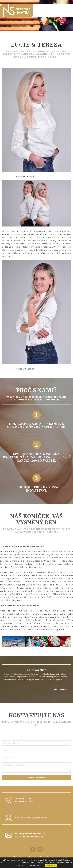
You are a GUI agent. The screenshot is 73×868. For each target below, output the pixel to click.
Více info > (60, 689)
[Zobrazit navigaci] (67, 11)
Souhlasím (51, 865)
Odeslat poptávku (36, 777)
